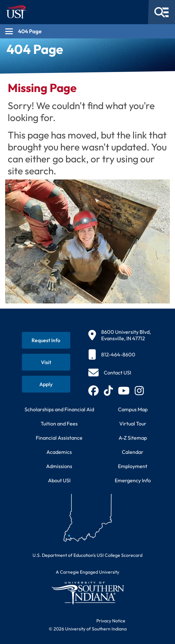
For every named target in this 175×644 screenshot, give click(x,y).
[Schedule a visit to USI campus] (46, 362)
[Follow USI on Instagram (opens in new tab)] (139, 391)
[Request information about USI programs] (46, 340)
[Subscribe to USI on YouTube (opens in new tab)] (124, 391)
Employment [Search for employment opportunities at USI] (133, 466)
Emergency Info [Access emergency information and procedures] (133, 480)
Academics (59, 452)
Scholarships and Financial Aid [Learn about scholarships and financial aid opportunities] (59, 409)
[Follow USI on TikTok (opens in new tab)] (108, 391)
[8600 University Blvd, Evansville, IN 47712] (120, 335)
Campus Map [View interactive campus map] (133, 409)
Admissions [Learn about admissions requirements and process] (59, 466)
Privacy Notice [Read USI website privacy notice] (111, 621)
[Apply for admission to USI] (46, 384)
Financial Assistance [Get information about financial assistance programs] (59, 438)
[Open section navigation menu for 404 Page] (87, 31)
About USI (59, 480)
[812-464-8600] (120, 354)
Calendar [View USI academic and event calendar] (133, 452)
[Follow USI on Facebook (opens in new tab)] (93, 391)
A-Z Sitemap (133, 438)
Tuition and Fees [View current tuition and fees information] (59, 424)
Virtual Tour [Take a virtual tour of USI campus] (133, 424)
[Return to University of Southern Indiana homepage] (87, 593)
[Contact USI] (110, 373)
